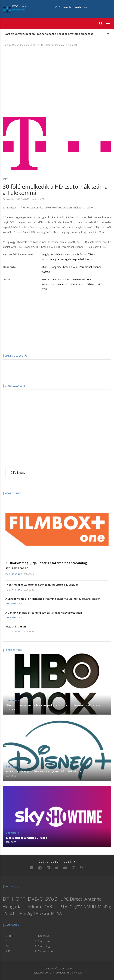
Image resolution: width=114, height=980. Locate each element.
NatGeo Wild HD (81, 279)
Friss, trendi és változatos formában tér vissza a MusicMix (42, 585)
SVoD (51, 899)
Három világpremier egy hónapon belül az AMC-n (69, 259)
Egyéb (9, 946)
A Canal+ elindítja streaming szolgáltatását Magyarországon (44, 613)
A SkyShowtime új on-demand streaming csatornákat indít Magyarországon (53, 599)
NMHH (90, 907)
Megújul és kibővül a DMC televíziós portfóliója (68, 254)
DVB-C (35, 899)
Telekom (91, 284)
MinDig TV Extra (34, 913)
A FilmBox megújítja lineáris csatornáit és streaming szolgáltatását (46, 565)
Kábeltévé (44, 936)
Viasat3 (46, 272)
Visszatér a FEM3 (16, 627)
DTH (44, 289)
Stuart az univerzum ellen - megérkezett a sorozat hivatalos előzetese (53, 34)
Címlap (6, 45)
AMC (44, 267)
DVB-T (50, 906)
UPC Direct (71, 899)
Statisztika (44, 941)
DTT (13, 913)
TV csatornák (14, 574)
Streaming (12, 604)
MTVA (56, 913)
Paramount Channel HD (55, 284)
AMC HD (46, 279)
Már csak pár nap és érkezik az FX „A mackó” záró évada (44, 771)
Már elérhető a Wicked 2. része (27, 838)
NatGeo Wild (70, 267)
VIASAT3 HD (77, 284)
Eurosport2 (55, 267)
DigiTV (76, 907)
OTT (20, 899)
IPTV (14, 45)
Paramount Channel (91, 267)
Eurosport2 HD (62, 279)
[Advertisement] (57, 75)
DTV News (18, 472)
